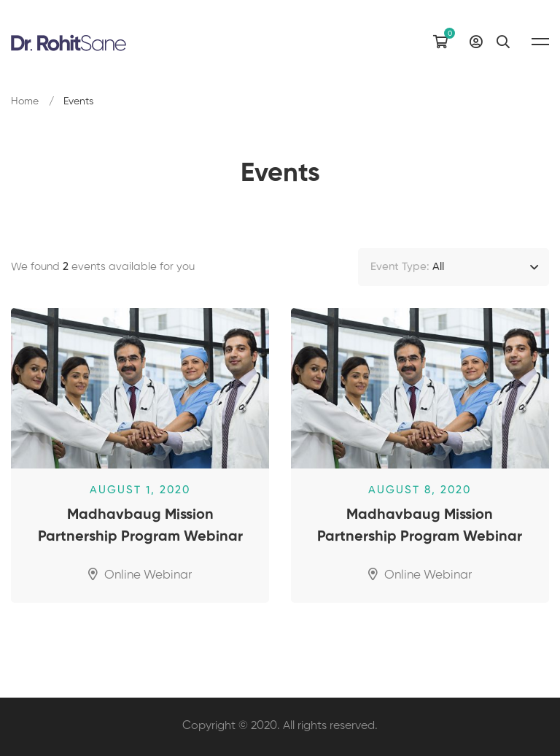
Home (25, 101)
